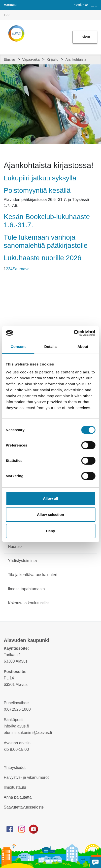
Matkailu (10, 5)
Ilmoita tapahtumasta (26, 589)
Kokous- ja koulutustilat (28, 603)
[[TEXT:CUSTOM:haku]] (98, 11)
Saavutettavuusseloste (24, 807)
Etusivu (9, 59)
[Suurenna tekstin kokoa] (93, 6)
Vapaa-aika (31, 59)
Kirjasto (52, 59)
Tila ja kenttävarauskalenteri (33, 575)
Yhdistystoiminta (22, 561)
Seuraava (21, 269)
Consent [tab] (18, 347)
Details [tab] (51, 347)
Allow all (50, 498)
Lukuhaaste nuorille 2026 (43, 258)
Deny (50, 531)
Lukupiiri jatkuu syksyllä (40, 178)
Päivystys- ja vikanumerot (26, 777)
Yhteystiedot (15, 768)
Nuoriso (15, 546)
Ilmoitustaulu (15, 787)
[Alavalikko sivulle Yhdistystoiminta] (90, 561)
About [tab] (83, 347)
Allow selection (50, 515)
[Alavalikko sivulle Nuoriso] (90, 547)
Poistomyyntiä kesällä (37, 190)
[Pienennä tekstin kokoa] (96, 6)
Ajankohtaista (76, 59)
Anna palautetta (18, 797)
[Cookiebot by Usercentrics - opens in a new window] (74, 333)
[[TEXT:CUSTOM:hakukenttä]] (50, 15)
